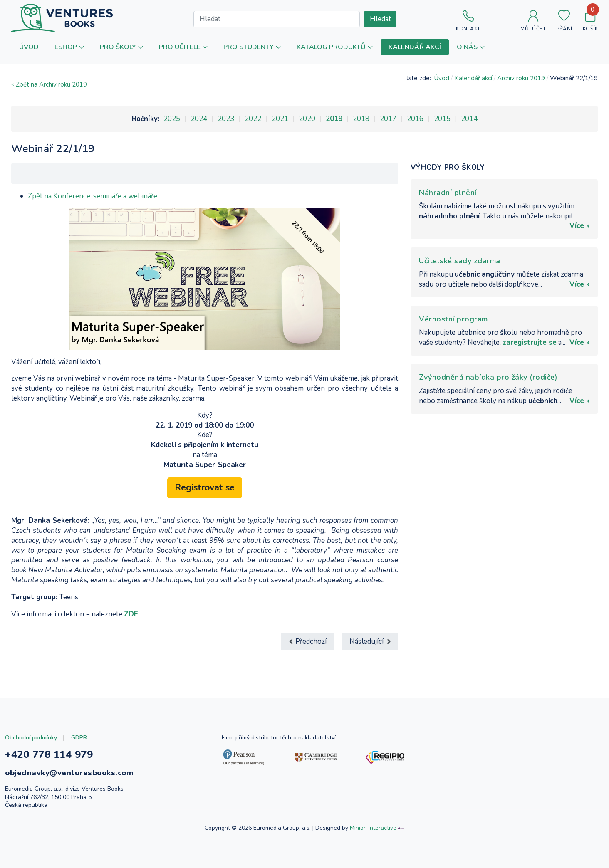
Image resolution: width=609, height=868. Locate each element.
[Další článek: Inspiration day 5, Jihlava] (370, 642)
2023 (226, 119)
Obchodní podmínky (31, 738)
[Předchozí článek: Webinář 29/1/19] (307, 642)
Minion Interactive (373, 828)
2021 (280, 119)
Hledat (380, 19)
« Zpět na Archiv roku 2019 (49, 84)
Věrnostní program (453, 319)
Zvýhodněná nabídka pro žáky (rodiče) (488, 377)
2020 (307, 119)
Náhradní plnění (448, 193)
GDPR (79, 738)
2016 (415, 119)
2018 (361, 119)
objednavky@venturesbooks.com (69, 773)
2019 (334, 119)
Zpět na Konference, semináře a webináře (93, 196)
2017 (388, 119)
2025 (172, 119)
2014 (469, 119)
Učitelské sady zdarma (460, 261)
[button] (69, 47)
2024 (199, 119)
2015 (442, 119)
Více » (579, 226)
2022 (253, 119)
